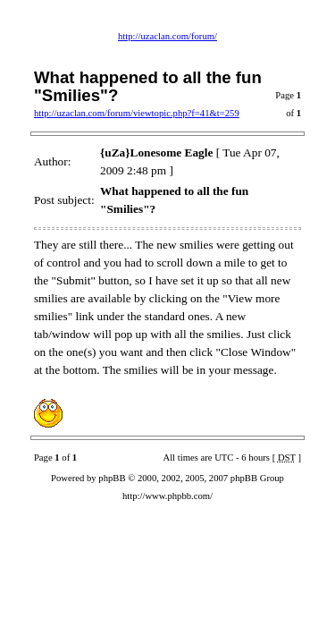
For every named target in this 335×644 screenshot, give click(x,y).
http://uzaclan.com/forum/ (167, 36)
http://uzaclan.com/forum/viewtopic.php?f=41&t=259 (137, 113)
